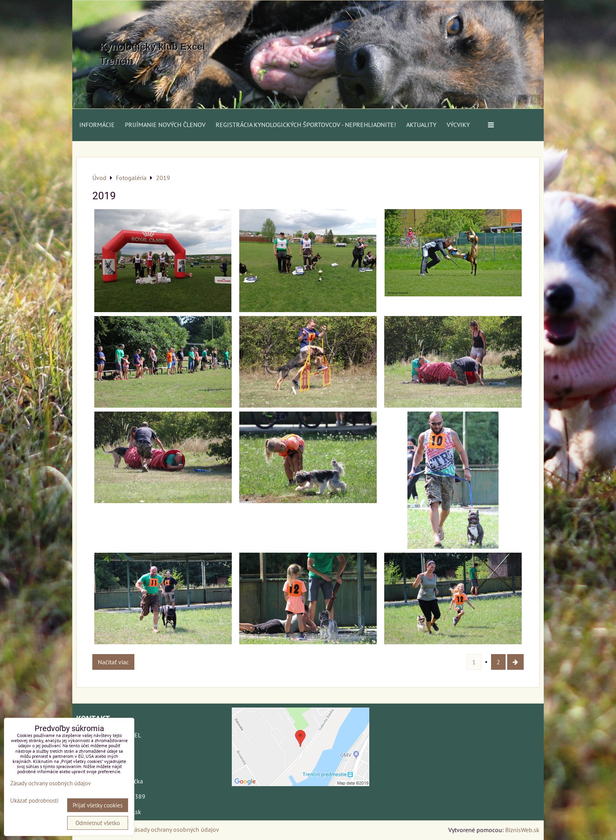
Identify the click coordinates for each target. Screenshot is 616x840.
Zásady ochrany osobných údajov (175, 829)
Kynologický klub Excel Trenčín (152, 54)
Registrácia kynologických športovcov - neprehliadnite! (306, 125)
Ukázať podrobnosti (34, 801)
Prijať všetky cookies (98, 805)
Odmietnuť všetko (98, 823)
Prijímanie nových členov (165, 125)
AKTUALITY (421, 125)
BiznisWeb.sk (522, 830)
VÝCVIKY (458, 125)
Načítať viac (113, 662)
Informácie (97, 125)
